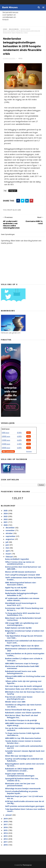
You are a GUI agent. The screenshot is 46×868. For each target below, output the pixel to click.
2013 (6, 836)
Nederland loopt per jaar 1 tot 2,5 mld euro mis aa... (24, 797)
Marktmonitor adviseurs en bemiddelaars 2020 (24, 650)
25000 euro (6, 444)
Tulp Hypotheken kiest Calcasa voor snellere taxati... (25, 810)
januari (9, 815)
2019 (6, 819)
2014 (6, 833)
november (10, 530)
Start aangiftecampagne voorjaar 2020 (22, 575)
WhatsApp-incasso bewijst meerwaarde (23, 788)
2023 (6, 516)
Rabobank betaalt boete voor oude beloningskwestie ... (21, 672)
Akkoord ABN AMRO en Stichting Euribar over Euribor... (25, 677)
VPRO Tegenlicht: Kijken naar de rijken (22, 646)
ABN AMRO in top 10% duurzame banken (23, 738)
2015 (6, 830)
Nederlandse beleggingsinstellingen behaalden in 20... (21, 594)
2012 (6, 839)
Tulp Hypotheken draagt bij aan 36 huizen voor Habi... (24, 637)
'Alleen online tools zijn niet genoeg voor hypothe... (23, 682)
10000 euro (6, 436)
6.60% (19, 440)
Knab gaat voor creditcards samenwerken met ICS (24, 747)
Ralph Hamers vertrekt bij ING (18, 628)
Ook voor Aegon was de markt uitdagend (23, 686)
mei (8, 548)
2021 (6, 522)
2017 (6, 824)
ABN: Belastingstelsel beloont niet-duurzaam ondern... (21, 584)
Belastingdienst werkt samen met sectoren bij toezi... (25, 765)
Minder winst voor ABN (15, 702)
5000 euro (5, 433)
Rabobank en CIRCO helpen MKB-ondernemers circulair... (20, 770)
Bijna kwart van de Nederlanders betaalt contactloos (23, 619)
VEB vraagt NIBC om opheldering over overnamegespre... (22, 624)
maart (9, 554)
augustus (10, 539)
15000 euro (6, 440)
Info (29, 433)
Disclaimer (29, 451)
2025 (6, 511)
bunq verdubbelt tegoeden (17, 559)
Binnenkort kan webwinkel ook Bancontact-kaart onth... (25, 642)
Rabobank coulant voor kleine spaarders (23, 713)
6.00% (19, 436)
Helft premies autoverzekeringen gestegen (25, 806)
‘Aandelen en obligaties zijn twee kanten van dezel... (23, 706)
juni (7, 545)
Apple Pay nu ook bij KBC (16, 588)
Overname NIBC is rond (15, 590)
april (8, 551)
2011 (6, 842)
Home (5, 29)
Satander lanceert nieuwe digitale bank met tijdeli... (25, 752)
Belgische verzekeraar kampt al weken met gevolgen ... (25, 632)
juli (7, 542)
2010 (6, 845)
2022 (6, 519)
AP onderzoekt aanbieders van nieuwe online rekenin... (22, 599)
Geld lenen (6, 429)
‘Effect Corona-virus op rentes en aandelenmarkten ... (20, 563)
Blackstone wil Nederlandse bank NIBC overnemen (22, 667)
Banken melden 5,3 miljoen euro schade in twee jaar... (24, 659)
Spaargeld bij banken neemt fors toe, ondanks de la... (22, 780)
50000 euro (6, 448)
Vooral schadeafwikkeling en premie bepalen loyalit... (21, 792)
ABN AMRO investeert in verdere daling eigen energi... (23, 724)
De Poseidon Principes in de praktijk (21, 720)
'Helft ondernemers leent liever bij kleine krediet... (23, 579)
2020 (6, 525)
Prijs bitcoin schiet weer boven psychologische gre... (19, 698)
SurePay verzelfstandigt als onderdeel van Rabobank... (24, 760)
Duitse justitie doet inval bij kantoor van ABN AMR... (23, 568)
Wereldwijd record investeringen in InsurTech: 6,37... (21, 604)
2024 (6, 513)
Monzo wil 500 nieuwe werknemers (21, 572)
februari (10, 557)
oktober (9, 533)
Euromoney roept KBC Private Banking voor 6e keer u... (24, 609)
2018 (6, 822)
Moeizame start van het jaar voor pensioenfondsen (20, 785)
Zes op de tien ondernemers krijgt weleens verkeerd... (24, 729)
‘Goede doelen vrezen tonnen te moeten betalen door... (23, 742)
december (10, 528)
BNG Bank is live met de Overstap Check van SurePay (25, 693)
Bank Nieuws (10, 7)
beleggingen (14, 29)
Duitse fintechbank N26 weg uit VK (21, 710)
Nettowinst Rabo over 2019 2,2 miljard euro (24, 689)
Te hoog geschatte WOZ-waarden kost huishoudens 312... (23, 614)
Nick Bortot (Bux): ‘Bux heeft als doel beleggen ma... (21, 716)
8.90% (19, 433)
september (11, 536)
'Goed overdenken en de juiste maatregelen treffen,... (25, 655)
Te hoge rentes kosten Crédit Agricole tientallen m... (22, 734)
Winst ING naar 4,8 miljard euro (19, 756)
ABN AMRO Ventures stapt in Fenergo (22, 663)
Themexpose (27, 865)
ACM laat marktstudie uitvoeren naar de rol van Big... (25, 802)
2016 (6, 827)
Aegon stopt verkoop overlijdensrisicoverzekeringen (20, 775)
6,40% (19, 444)
